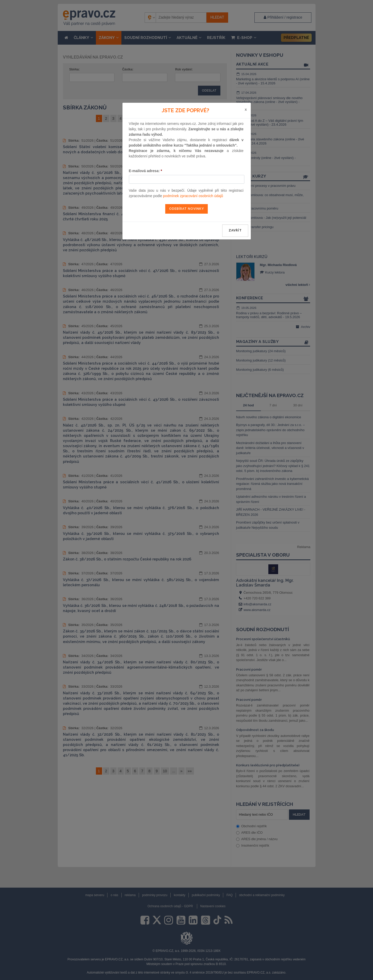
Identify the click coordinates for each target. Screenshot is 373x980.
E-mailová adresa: (146, 171)
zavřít (235, 230)
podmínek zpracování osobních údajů (193, 196)
